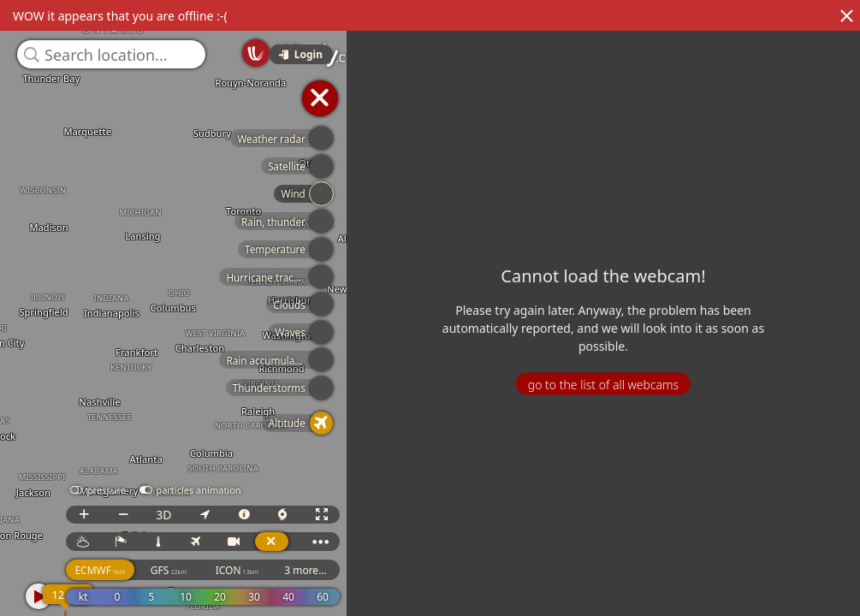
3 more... (329, 570)
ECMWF (123, 570)
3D (187, 515)
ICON (260, 570)
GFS (192, 570)
